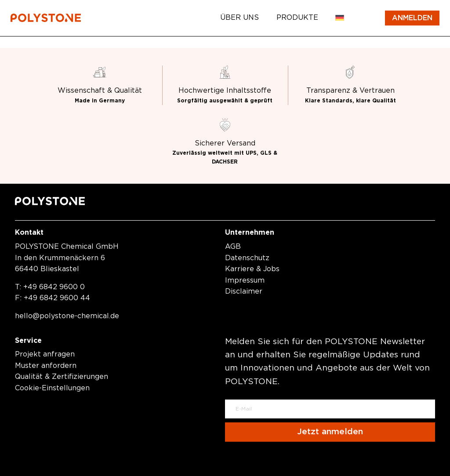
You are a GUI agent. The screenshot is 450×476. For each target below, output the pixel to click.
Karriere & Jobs (252, 269)
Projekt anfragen (45, 354)
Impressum (245, 280)
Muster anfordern (46, 366)
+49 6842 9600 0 (54, 287)
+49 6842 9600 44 (57, 298)
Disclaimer (244, 291)
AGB (233, 247)
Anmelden (412, 18)
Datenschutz (247, 258)
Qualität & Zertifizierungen (62, 377)
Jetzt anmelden (330, 432)
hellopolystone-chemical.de (67, 316)
